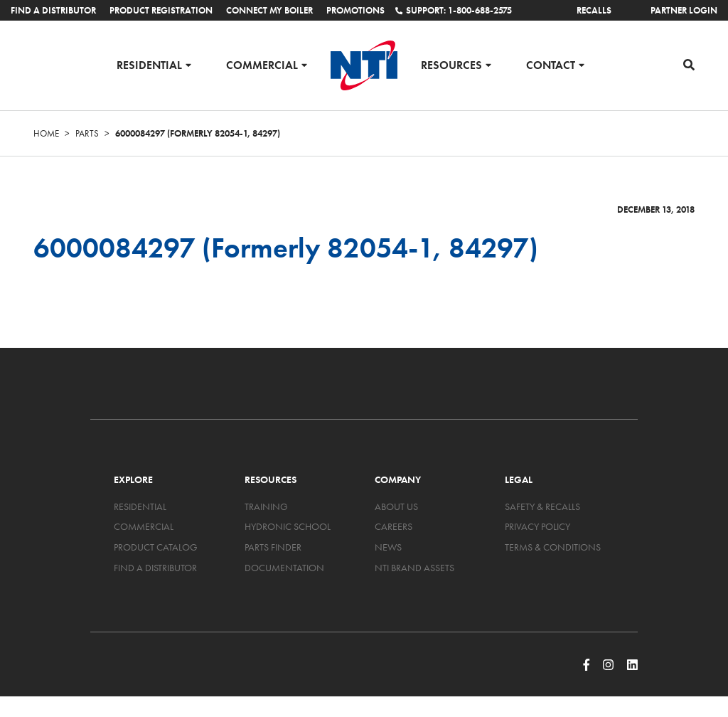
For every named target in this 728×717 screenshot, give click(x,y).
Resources (451, 64)
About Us (396, 506)
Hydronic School (288, 526)
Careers (394, 526)
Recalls (594, 10)
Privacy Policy (537, 526)
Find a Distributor (53, 10)
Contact (551, 64)
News (388, 547)
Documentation (284, 568)
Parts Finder (273, 547)
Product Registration (161, 10)
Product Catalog (156, 547)
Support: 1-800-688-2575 (454, 10)
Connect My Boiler (269, 10)
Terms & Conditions (553, 547)
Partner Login (684, 10)
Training (266, 506)
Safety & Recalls (542, 506)
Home (46, 133)
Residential (149, 64)
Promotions (355, 10)
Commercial (262, 64)
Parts (87, 133)
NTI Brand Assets (414, 568)
